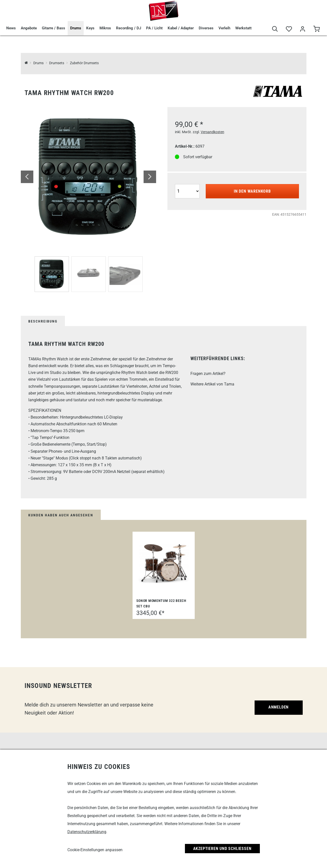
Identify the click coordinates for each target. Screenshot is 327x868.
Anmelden (279, 707)
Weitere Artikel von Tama (212, 384)
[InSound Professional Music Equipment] (26, 63)
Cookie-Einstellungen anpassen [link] (95, 850)
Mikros (105, 28)
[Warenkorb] (316, 29)
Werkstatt (243, 28)
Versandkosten (212, 132)
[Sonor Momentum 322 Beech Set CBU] (164, 564)
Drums (76, 28)
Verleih (224, 28)
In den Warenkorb (252, 191)
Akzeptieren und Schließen (222, 849)
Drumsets (57, 63)
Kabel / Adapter (181, 28)
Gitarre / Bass (53, 28)
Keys (90, 28)
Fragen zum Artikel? (208, 374)
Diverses (206, 28)
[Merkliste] (289, 29)
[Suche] (275, 29)
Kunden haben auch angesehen (61, 515)
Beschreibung (43, 321)
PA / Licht (154, 28)
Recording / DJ (129, 28)
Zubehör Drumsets (84, 63)
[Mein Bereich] (303, 29)
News (11, 28)
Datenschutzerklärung (87, 832)
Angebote (29, 28)
